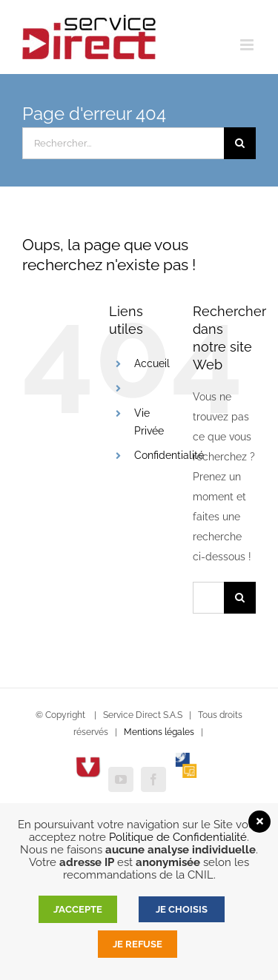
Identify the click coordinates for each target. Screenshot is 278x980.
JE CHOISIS (182, 909)
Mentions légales (159, 732)
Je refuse (138, 944)
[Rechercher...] (123, 143)
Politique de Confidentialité (178, 837)
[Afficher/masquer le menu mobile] (248, 45)
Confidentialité (169, 455)
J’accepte (78, 909)
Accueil (152, 363)
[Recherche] (240, 143)
